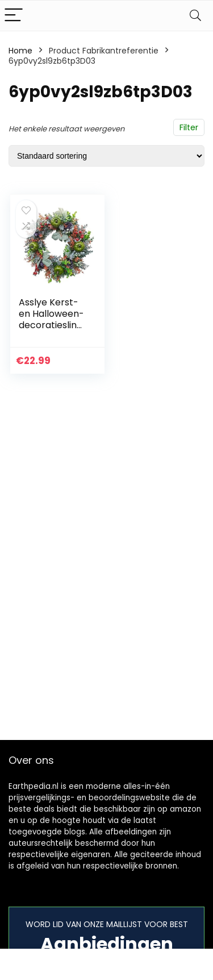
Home (20, 51)
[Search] (195, 16)
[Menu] (14, 16)
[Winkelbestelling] (106, 156)
